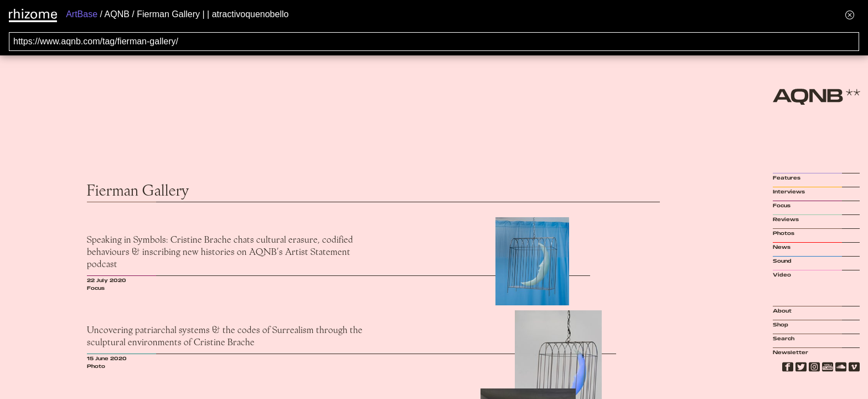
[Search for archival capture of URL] (434, 42)
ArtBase (82, 14)
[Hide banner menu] (850, 15)
